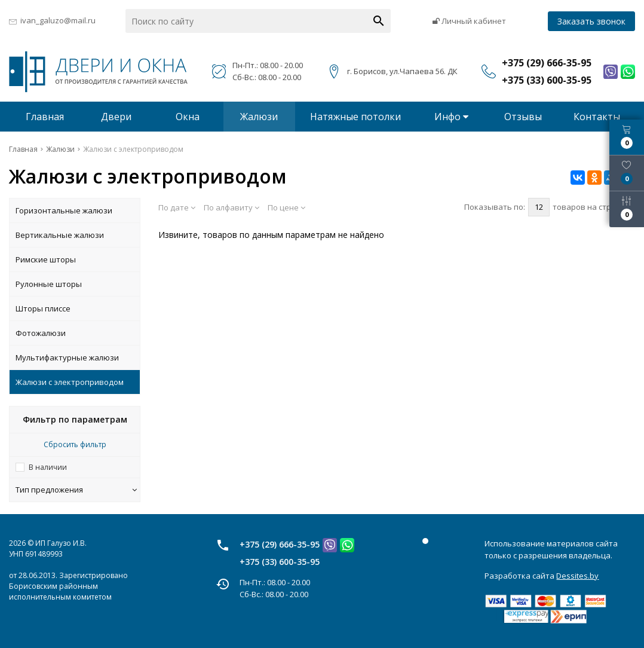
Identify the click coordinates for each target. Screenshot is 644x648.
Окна (188, 117)
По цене (286, 207)
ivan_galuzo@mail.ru (58, 20)
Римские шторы (46, 259)
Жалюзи (259, 117)
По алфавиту (231, 207)
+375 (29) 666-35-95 (280, 544)
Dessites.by (577, 576)
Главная (45, 117)
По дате (177, 207)
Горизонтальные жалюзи (64, 210)
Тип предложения (76, 490)
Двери (116, 117)
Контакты (597, 117)
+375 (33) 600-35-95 (280, 562)
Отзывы (523, 117)
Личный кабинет (469, 21)
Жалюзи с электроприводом (70, 382)
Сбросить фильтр (75, 444)
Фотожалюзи (41, 333)
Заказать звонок (591, 21)
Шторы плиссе (43, 308)
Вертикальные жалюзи (60, 235)
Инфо (451, 117)
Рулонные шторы (49, 284)
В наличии (48, 467)
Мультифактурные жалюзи (67, 357)
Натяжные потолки (355, 117)
